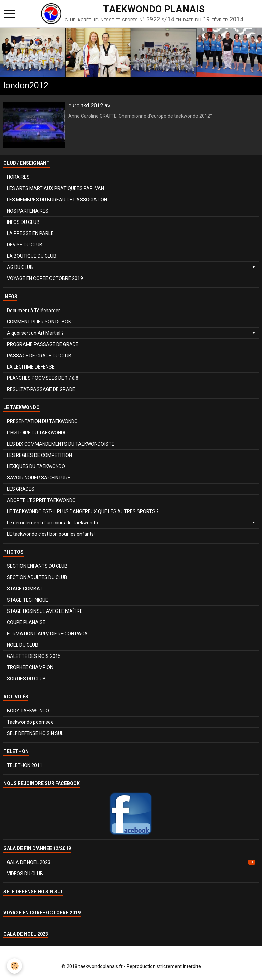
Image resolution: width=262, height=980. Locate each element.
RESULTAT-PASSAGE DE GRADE (41, 389)
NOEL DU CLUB (23, 645)
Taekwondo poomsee (30, 722)
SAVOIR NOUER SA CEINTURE (39, 478)
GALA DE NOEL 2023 (131, 862)
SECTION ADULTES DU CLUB (37, 577)
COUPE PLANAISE (26, 622)
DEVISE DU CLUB (25, 245)
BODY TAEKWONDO (28, 711)
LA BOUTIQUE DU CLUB (32, 256)
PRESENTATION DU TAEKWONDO (42, 421)
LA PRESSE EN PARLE (30, 233)
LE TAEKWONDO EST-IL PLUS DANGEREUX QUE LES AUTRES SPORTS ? (83, 511)
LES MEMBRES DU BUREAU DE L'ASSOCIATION (57, 200)
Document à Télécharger (33, 311)
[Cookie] (14, 966)
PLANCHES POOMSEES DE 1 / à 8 (43, 378)
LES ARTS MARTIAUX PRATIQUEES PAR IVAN (55, 188)
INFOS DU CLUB (23, 222)
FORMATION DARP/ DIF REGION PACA (47, 634)
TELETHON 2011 (25, 765)
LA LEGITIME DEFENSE (31, 367)
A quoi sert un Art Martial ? (35, 333)
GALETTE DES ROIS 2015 (34, 656)
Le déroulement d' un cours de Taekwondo (52, 523)
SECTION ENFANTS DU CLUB (37, 566)
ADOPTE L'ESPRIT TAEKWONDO (41, 500)
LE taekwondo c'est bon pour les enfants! (51, 534)
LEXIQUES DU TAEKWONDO (36, 466)
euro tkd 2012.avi (90, 105)
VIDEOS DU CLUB (25, 874)
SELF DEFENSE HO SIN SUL (35, 733)
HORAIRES (18, 177)
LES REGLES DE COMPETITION (39, 455)
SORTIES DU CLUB (26, 679)
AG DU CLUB (20, 267)
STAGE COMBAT (25, 589)
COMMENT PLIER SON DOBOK (39, 322)
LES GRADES (21, 489)
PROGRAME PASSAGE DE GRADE (43, 344)
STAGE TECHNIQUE (27, 600)
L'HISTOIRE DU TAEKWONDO (37, 433)
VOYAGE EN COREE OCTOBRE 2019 (45, 278)
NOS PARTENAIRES (28, 211)
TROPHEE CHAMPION (30, 667)
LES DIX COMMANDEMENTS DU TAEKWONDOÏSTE (61, 444)
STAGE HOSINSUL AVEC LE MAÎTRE (45, 611)
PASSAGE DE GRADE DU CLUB (39, 356)
